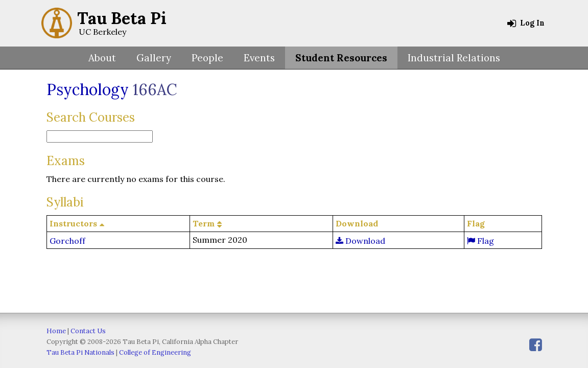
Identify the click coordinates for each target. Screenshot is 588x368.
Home (56, 331)
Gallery (154, 58)
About (102, 58)
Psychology (88, 89)
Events (259, 58)
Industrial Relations (454, 58)
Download (360, 241)
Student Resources (341, 58)
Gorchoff (67, 241)
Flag (480, 241)
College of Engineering (155, 352)
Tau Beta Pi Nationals (80, 352)
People (207, 58)
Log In (526, 23)
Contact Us (88, 331)
